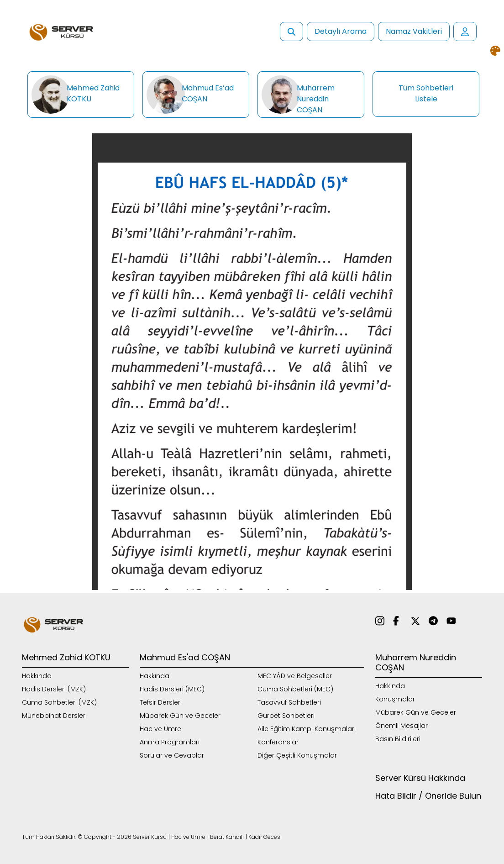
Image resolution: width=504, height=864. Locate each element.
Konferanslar (278, 742)
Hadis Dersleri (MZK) (54, 689)
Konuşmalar (395, 699)
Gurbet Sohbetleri (286, 716)
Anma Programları (170, 742)
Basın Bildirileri (398, 739)
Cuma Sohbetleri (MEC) (295, 689)
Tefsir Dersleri (161, 702)
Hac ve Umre (160, 729)
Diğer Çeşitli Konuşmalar (297, 755)
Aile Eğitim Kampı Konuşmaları (307, 729)
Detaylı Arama (341, 31)
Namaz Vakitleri (414, 31)
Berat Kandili (227, 837)
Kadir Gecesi (265, 837)
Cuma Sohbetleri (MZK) (59, 702)
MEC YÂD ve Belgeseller (295, 676)
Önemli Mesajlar (402, 726)
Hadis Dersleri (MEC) (172, 689)
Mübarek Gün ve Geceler (180, 716)
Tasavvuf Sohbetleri (289, 702)
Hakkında (37, 676)
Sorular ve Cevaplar (172, 755)
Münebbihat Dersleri (54, 716)
